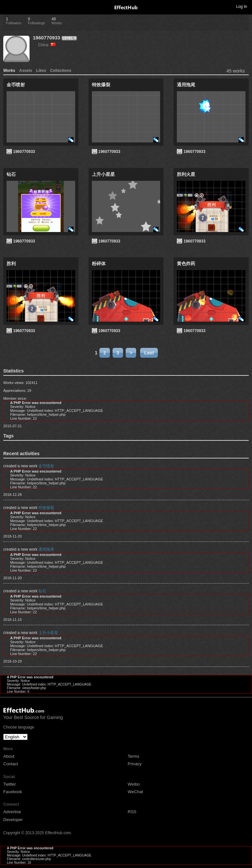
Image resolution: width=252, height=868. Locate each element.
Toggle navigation (8, 6)
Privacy (135, 764)
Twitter (10, 784)
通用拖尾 (46, 549)
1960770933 (46, 38)
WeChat (135, 792)
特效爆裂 (46, 508)
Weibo (134, 784)
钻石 (42, 591)
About (9, 756)
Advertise (12, 812)
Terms (133, 756)
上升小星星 (48, 633)
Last (149, 353)
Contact (11, 764)
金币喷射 (46, 466)
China (47, 45)
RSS (132, 812)
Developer (13, 820)
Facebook (13, 792)
